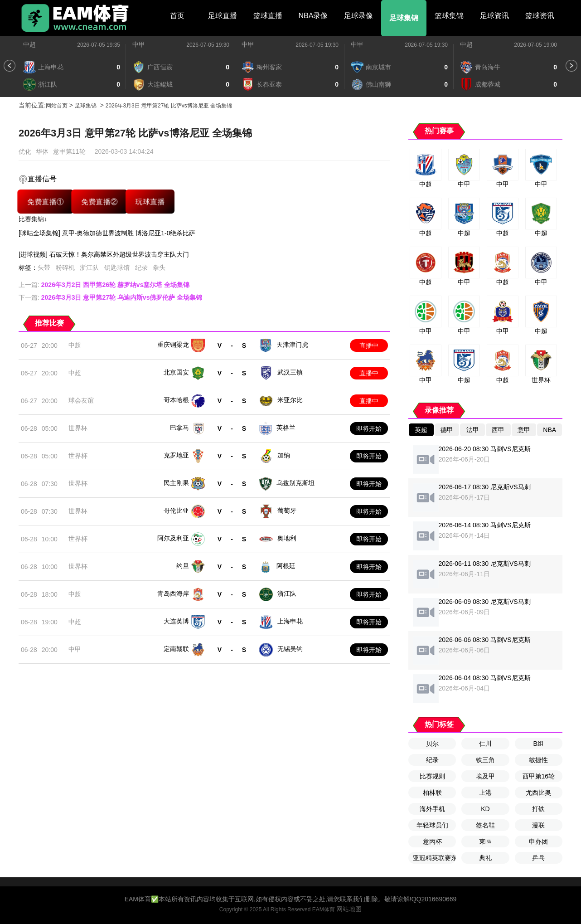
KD (485, 809)
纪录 (141, 267)
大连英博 (176, 621)
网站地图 (349, 909)
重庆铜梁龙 (173, 345)
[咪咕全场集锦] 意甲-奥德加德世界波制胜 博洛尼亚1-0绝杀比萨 (107, 233)
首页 (177, 16)
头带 (44, 267)
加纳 (284, 455)
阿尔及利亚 (173, 538)
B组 (539, 744)
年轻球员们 (432, 825)
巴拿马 (179, 428)
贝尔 (432, 744)
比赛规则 (432, 776)
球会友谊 (81, 400)
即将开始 (369, 428)
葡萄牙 (287, 511)
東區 (485, 841)
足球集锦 (404, 18)
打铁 (538, 809)
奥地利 (287, 538)
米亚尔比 (290, 400)
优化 (25, 151)
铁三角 (485, 760)
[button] (10, 66)
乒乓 (538, 858)
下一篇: (110, 297)
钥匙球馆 (117, 267)
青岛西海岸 (173, 593)
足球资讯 (494, 16)
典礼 (485, 858)
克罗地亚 (176, 455)
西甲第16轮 (539, 776)
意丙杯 (432, 841)
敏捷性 (538, 760)
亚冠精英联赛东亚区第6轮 (434, 858)
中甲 (139, 44)
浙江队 (89, 267)
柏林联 (432, 793)
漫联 (538, 825)
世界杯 (78, 428)
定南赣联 (176, 649)
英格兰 (286, 428)
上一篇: (104, 285)
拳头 (159, 267)
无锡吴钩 (290, 649)
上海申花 (290, 621)
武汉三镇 (290, 372)
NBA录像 (313, 16)
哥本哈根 (176, 400)
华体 (42, 151)
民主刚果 (176, 483)
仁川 (485, 744)
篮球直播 (268, 16)
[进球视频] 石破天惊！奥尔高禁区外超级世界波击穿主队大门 (104, 254)
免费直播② (99, 202)
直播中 (369, 345)
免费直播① (46, 202)
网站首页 (57, 106)
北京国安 (176, 372)
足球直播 (223, 16)
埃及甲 (485, 776)
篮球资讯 (540, 16)
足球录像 (358, 16)
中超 (29, 44)
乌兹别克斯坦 (295, 483)
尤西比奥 (538, 793)
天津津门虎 (292, 345)
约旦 (183, 566)
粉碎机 (65, 267)
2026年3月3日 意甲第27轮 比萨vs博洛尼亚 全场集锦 (169, 106)
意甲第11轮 (69, 151)
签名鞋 (485, 825)
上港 (485, 793)
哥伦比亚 (176, 511)
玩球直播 (150, 202)
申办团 (538, 841)
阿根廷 (286, 566)
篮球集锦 (449, 16)
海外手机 (432, 809)
